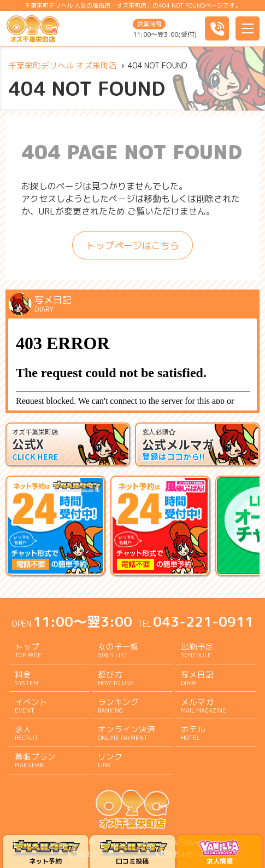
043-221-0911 (203, 621)
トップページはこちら (133, 245)
